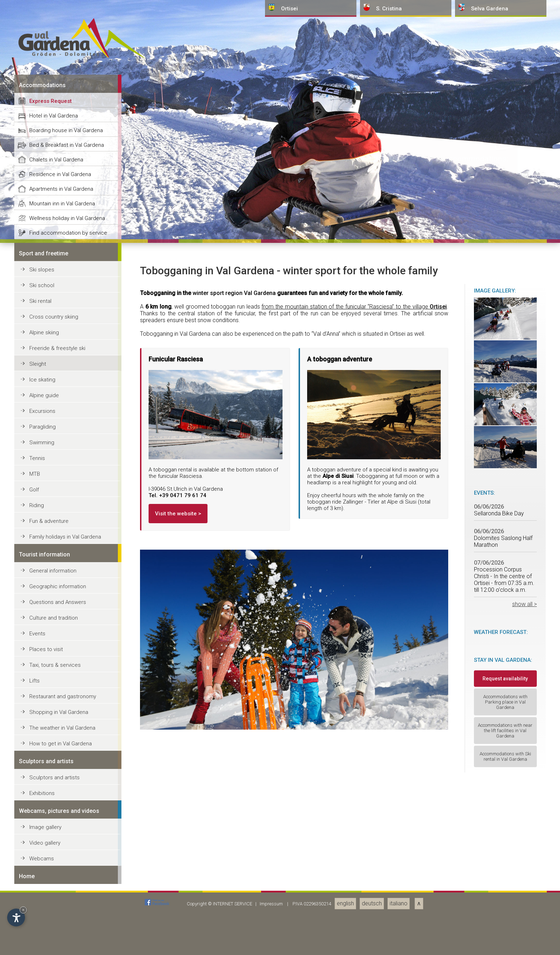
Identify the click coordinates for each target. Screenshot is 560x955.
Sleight (38, 885)
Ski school (42, 806)
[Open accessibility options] (16, 917)
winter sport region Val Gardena (234, 814)
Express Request (51, 622)
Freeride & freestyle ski (57, 869)
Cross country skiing (54, 838)
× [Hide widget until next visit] (23, 910)
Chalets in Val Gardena (56, 681)
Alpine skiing (44, 854)
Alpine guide (44, 916)
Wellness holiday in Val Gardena (67, 739)
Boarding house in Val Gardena (66, 651)
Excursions (42, 932)
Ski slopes (42, 791)
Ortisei (438, 828)
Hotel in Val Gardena (54, 637)
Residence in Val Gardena (60, 695)
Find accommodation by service (68, 754)
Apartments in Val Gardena (61, 710)
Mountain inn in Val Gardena (62, 725)
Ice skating (42, 901)
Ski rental (40, 822)
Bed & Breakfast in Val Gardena (67, 666)
